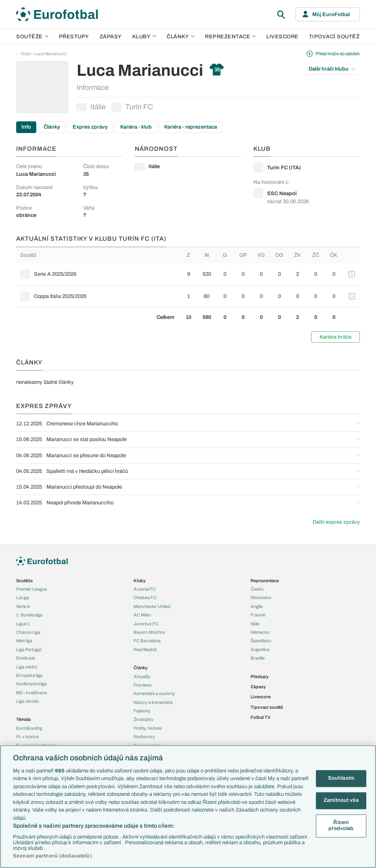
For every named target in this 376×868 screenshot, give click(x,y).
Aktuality (142, 676)
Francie (258, 615)
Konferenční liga (31, 684)
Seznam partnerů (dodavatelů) (52, 856)
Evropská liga (29, 675)
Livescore (282, 37)
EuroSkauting (29, 728)
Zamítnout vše (341, 800)
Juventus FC (146, 624)
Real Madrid (145, 649)
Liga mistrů (27, 667)
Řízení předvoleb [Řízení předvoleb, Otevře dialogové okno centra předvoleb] (341, 826)
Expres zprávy (90, 127)
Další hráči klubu (332, 69)
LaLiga (23, 597)
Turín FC (132, 107)
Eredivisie (26, 658)
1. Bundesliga (29, 615)
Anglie (257, 606)
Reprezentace (230, 37)
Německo (260, 632)
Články (52, 127)
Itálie (91, 107)
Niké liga (24, 641)
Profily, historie (148, 728)
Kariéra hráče (335, 337)
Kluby (144, 37)
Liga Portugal (29, 649)
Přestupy (74, 37)
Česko (257, 589)
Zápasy (111, 37)
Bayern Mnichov (149, 632)
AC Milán (142, 615)
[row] (188, 274)
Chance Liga (28, 632)
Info (26, 127)
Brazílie (258, 658)
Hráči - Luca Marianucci (43, 54)
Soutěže (32, 37)
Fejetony (142, 711)
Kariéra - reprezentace (191, 127)
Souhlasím (341, 778)
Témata (23, 719)
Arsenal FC (145, 589)
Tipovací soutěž (334, 37)
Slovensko (261, 597)
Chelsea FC (145, 597)
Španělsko (261, 641)
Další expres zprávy (336, 522)
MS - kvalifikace (31, 693)
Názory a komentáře (153, 702)
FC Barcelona (147, 641)
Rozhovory (144, 737)
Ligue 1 (23, 624)
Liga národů (27, 701)
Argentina (260, 649)
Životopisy (144, 719)
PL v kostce (27, 737)
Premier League (31, 589)
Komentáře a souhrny (154, 693)
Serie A (23, 606)
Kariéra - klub (136, 127)
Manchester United (152, 606)
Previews (143, 685)
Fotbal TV (260, 717)
